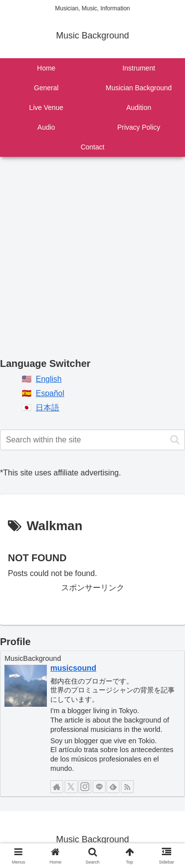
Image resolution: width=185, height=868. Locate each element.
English (48, 379)
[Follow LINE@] (99, 787)
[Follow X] (71, 787)
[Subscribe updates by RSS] (127, 787)
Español (50, 393)
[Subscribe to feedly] (113, 787)
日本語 (47, 408)
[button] (175, 440)
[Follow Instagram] (85, 787)
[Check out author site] (57, 787)
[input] (92, 440)
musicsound (73, 668)
